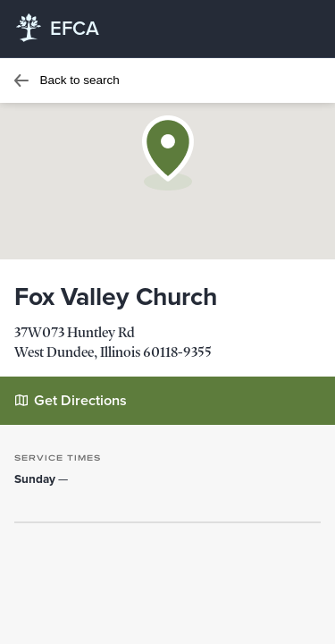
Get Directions (71, 400)
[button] (168, 153)
